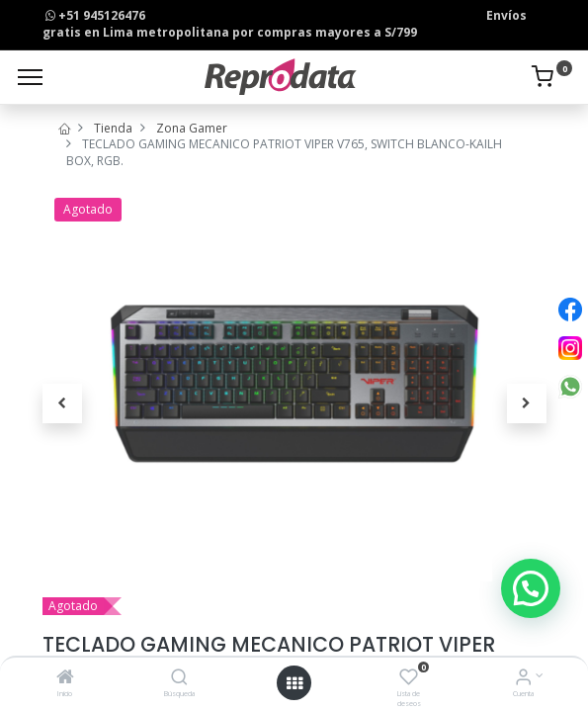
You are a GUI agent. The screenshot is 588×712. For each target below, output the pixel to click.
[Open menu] (294, 683)
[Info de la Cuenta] (523, 679)
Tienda (113, 128)
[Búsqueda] (179, 679)
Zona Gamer (192, 128)
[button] (62, 403)
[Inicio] (65, 679)
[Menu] (30, 77)
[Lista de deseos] (409, 679)
